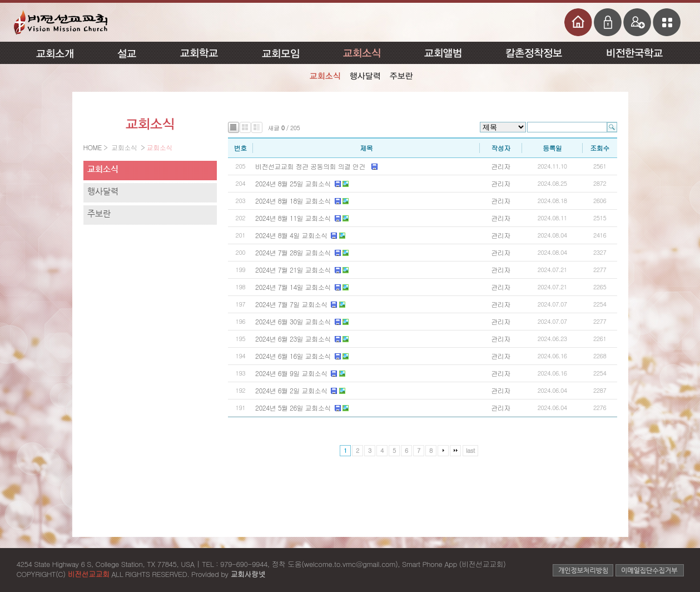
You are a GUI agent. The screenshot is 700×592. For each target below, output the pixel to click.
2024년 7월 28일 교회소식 (293, 252)
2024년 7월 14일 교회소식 (293, 287)
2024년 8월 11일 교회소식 (293, 218)
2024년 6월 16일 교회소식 (293, 356)
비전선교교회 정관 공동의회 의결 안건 (311, 166)
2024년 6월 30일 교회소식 (293, 321)
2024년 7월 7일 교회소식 (291, 304)
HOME (94, 147)
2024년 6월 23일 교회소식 (293, 339)
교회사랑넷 (248, 574)
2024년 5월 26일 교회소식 (293, 408)
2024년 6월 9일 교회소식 (291, 373)
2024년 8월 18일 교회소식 (293, 201)
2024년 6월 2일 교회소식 (291, 390)
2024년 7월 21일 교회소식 (293, 270)
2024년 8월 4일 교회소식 (291, 235)
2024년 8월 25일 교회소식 (293, 183)
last (470, 450)
